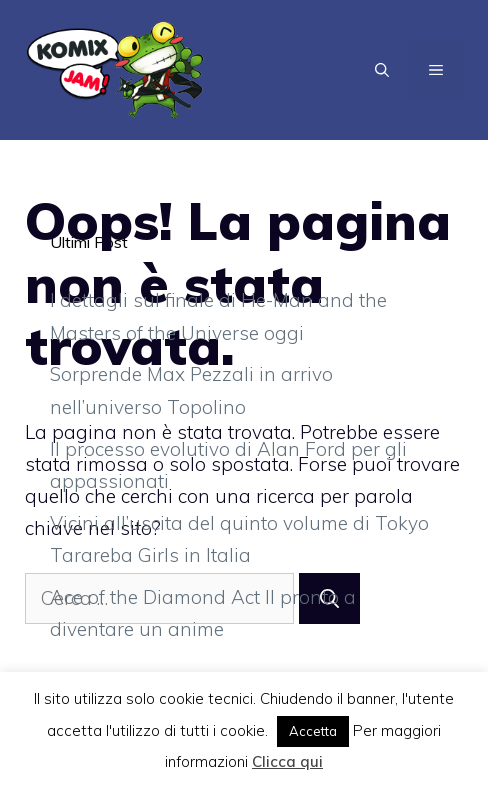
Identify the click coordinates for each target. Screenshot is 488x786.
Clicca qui (287, 761)
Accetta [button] (313, 731)
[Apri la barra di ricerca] (382, 70)
